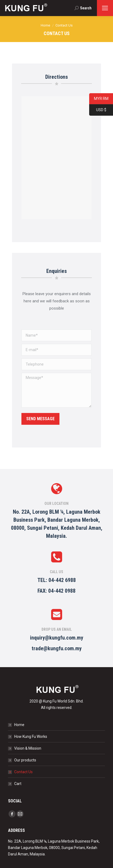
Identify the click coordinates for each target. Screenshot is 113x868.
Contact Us (23, 772)
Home (19, 725)
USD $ (98, 110)
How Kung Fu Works (31, 737)
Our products (25, 760)
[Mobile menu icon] (105, 8)
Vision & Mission (28, 748)
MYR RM (99, 99)
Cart (18, 784)
